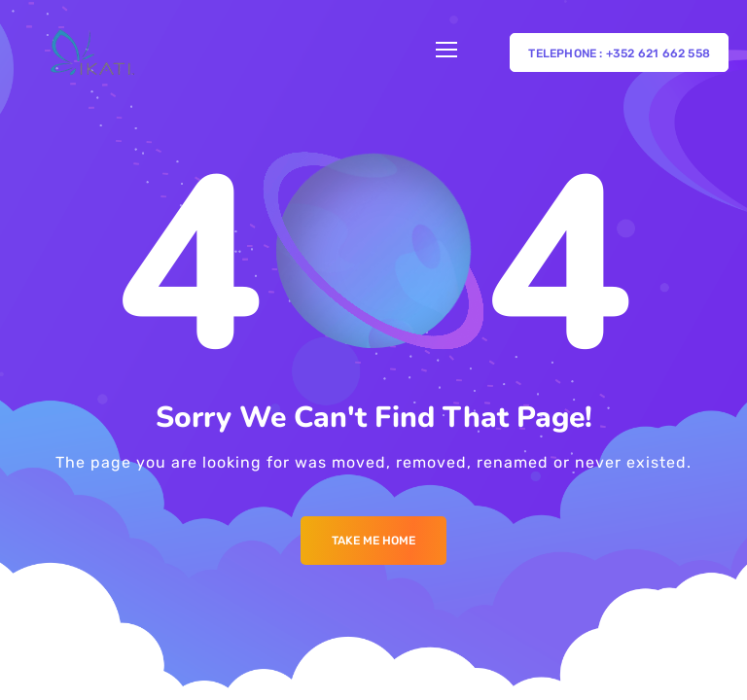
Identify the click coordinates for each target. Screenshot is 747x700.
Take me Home (373, 541)
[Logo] (92, 52)
